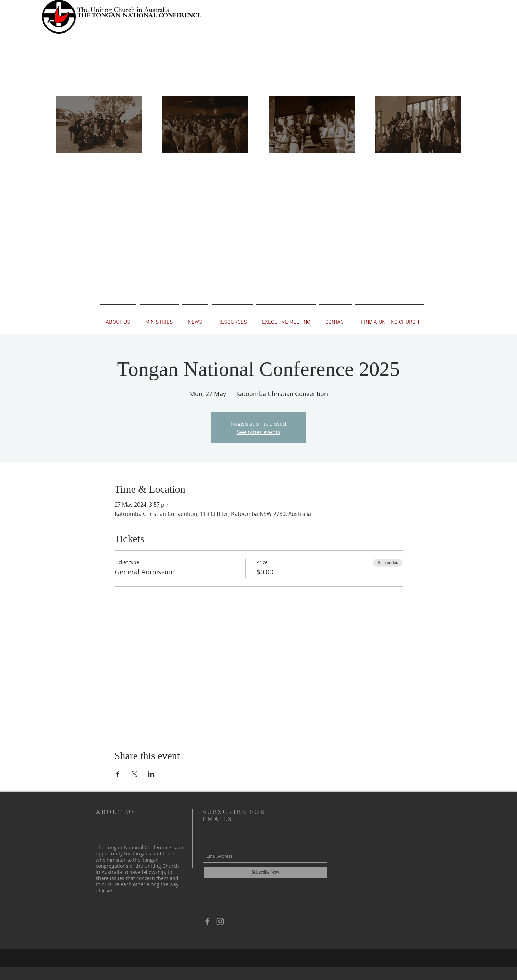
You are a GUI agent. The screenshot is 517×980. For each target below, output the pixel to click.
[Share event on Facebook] (118, 774)
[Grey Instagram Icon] (220, 921)
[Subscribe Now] (265, 872)
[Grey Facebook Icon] (207, 921)
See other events (259, 432)
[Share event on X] (135, 774)
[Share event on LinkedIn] (151, 774)
